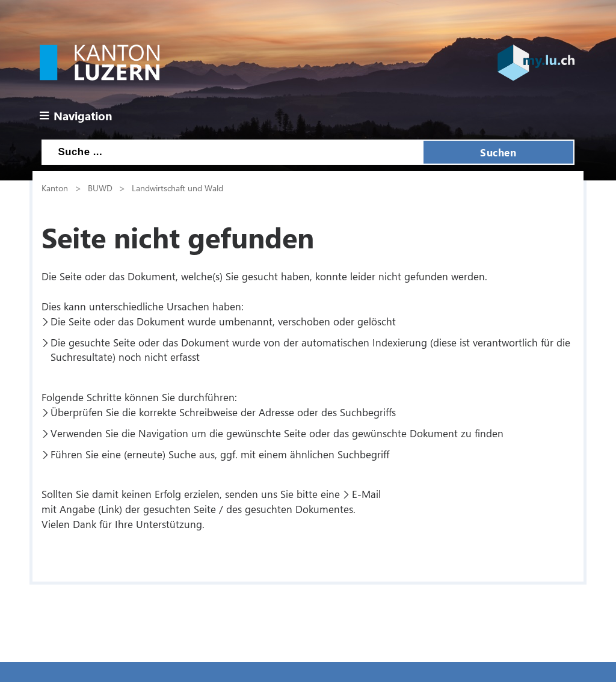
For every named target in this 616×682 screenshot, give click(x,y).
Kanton (55, 188)
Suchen (498, 152)
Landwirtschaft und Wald (177, 188)
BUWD (100, 188)
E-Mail (366, 494)
